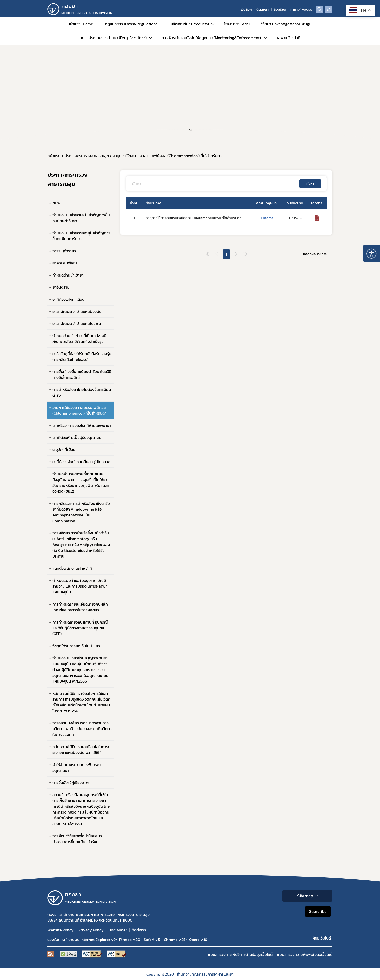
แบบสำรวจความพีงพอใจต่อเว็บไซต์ (305, 954)
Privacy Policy (91, 930)
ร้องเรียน (280, 10)
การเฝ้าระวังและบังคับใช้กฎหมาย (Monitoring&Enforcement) (211, 38)
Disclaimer (118, 930)
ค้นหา (310, 184)
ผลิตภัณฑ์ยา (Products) (190, 24)
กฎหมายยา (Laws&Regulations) (132, 24)
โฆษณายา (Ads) (237, 24)
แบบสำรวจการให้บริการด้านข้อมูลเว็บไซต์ (240, 954)
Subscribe (318, 911)
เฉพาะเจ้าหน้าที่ (289, 38)
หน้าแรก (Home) (81, 24)
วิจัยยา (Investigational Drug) (285, 24)
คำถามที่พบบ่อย (301, 10)
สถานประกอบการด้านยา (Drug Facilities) (113, 38)
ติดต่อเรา (263, 10)
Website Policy (61, 930)
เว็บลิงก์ (246, 10)
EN (329, 9)
